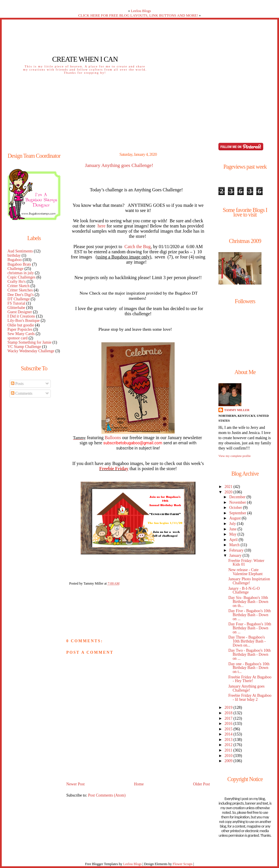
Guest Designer (20, 312)
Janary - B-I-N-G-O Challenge (244, 590)
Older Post (201, 784)
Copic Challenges (22, 277)
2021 (229, 487)
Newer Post (75, 784)
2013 (229, 740)
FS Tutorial (16, 303)
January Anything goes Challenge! (119, 166)
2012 (229, 745)
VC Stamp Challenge (24, 347)
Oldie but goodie (21, 325)
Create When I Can (85, 59)
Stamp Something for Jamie (29, 342)
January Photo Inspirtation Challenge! (249, 581)
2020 (229, 492)
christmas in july (21, 273)
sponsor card (18, 338)
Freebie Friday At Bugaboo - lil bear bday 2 (250, 697)
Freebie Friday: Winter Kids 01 (246, 563)
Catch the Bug (138, 247)
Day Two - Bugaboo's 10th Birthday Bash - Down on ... (249, 654)
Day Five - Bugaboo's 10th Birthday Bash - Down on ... (249, 615)
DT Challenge (19, 299)
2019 (229, 708)
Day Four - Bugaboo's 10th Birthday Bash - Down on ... (250, 628)
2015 (229, 729)
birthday (14, 255)
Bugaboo (15, 260)
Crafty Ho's (17, 282)
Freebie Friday (114, 469)
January (236, 555)
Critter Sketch (19, 286)
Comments (22, 393)
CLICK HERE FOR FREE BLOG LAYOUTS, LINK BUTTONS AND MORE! (138, 15)
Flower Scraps (182, 864)
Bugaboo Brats (19, 264)
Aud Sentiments (20, 251)
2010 (229, 756)
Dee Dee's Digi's (21, 295)
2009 (229, 761)
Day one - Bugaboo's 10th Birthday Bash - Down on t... (249, 668)
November (238, 502)
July (233, 524)
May (234, 534)
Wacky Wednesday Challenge (31, 351)
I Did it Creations (21, 316)
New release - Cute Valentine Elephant (245, 572)
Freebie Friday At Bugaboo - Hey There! (250, 679)
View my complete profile (235, 456)
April (234, 540)
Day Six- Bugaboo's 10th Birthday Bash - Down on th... (248, 602)
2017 (229, 718)
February (237, 550)
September (238, 513)
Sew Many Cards (21, 334)
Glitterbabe (16, 308)
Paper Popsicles (20, 329)
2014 (229, 734)
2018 (229, 713)
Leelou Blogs (141, 11)
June (234, 529)
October (236, 508)
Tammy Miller (237, 410)
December (238, 497)
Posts (17, 384)
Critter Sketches (20, 290)
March (235, 545)
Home (139, 784)
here (102, 226)
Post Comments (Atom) (107, 795)
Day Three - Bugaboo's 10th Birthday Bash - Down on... (247, 641)
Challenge (15, 269)
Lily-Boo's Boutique (24, 321)
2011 (229, 750)
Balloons (113, 438)
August (236, 518)
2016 (229, 724)
